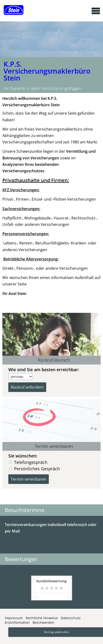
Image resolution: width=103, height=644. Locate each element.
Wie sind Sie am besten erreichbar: (44, 369)
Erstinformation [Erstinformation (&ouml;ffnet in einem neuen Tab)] (17, 622)
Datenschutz (71, 618)
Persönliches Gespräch (37, 469)
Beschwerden (43, 622)
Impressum (14, 618)
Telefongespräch (31, 462)
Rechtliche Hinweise (42, 618)
